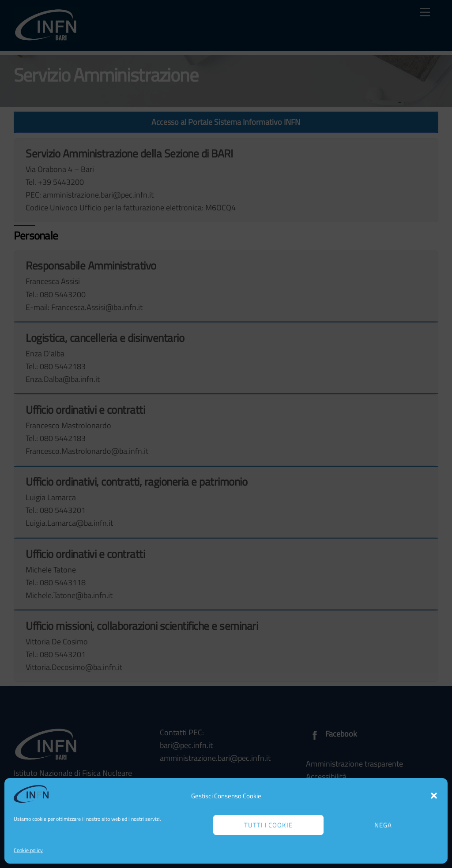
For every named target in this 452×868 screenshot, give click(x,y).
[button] (434, 796)
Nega (383, 825)
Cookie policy (28, 850)
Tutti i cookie (269, 825)
